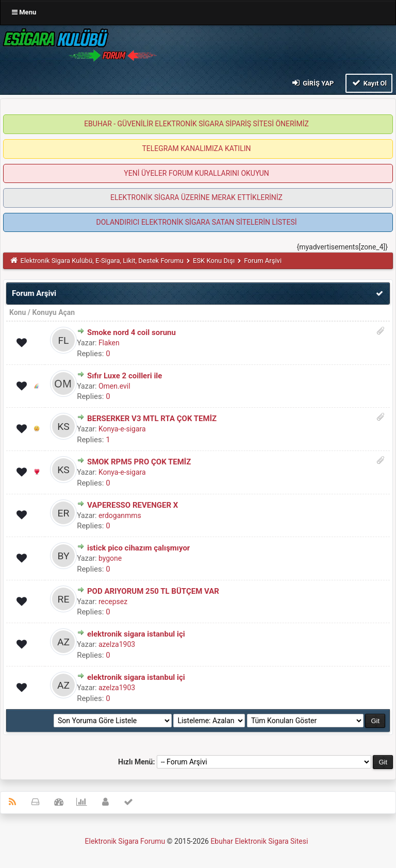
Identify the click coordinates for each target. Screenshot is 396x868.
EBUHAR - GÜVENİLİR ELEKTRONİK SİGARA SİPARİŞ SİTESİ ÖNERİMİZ (196, 124)
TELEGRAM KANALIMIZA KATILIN (197, 148)
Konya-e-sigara (122, 429)
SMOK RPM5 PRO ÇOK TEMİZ (139, 462)
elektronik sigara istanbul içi (136, 634)
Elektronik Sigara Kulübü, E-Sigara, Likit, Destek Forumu (102, 261)
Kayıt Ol (369, 83)
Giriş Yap (312, 83)
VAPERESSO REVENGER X (133, 505)
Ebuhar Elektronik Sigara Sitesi (259, 841)
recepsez (113, 602)
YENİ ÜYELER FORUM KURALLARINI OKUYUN (196, 173)
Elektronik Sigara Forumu (125, 841)
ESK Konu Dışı (214, 261)
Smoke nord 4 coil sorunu (131, 332)
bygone (110, 558)
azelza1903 (117, 644)
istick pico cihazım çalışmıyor (138, 548)
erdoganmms (120, 515)
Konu (18, 312)
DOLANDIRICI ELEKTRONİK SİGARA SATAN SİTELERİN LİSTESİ (196, 222)
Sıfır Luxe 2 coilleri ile (125, 376)
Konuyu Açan (53, 312)
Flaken (109, 343)
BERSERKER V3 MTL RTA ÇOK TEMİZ (152, 419)
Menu (24, 12)
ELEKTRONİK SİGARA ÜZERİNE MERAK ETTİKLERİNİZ (196, 197)
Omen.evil (114, 386)
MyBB (311, 844)
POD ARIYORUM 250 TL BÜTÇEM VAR (153, 591)
